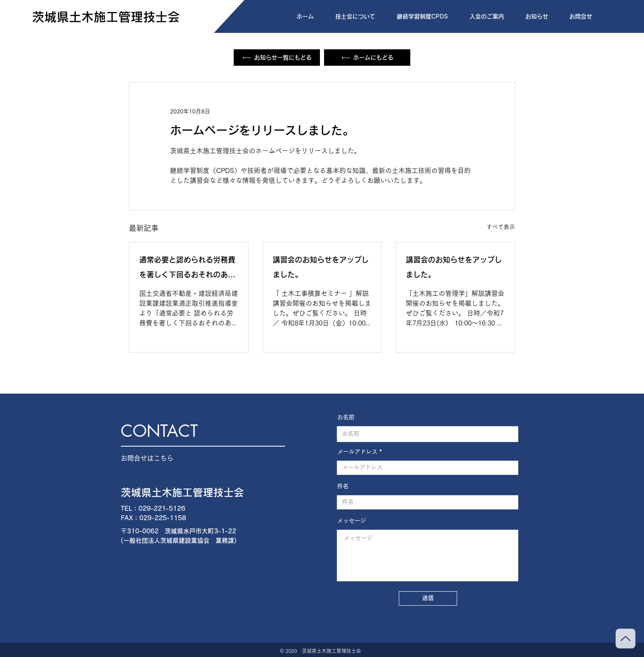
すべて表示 (501, 227)
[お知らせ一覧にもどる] (277, 58)
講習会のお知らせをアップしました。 (321, 267)
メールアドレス (357, 452)
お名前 (346, 417)
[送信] (428, 598)
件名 (343, 486)
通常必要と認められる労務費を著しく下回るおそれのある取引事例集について (187, 269)
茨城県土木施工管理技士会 (182, 492)
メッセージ (352, 521)
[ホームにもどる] (367, 58)
